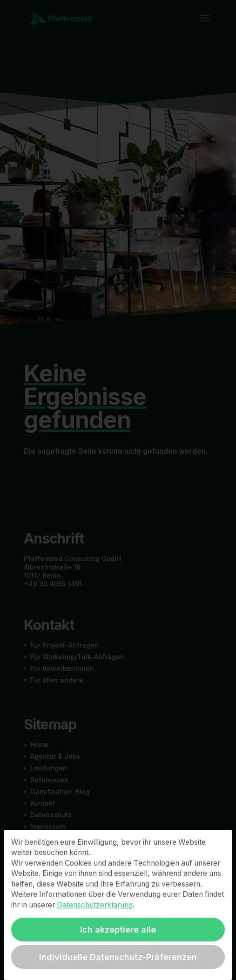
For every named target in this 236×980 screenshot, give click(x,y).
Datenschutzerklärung (95, 905)
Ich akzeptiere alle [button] (118, 930)
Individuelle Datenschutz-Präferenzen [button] (118, 957)
